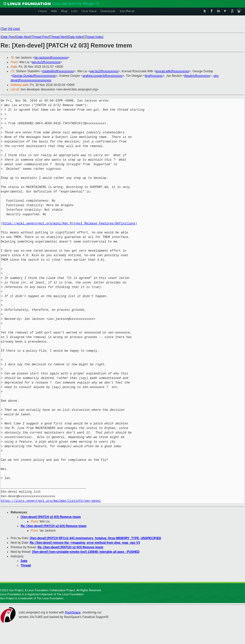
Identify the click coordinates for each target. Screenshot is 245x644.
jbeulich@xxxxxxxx (197, 76)
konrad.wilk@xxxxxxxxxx (172, 71)
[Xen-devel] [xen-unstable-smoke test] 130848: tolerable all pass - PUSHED (86, 552)
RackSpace (73, 612)
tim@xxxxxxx (154, 76)
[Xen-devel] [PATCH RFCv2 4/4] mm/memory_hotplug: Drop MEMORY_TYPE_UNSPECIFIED (95, 538)
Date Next (23, 37)
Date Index (76, 37)
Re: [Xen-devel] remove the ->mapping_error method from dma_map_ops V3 (85, 543)
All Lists (14, 29)
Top (4, 29)
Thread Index (94, 37)
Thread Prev (40, 37)
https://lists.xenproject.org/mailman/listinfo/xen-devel (51, 501)
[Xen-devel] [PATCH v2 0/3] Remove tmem (51, 517)
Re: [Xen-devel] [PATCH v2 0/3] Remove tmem (54, 526)
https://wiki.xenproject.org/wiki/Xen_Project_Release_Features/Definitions (69, 223)
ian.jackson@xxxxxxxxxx (51, 58)
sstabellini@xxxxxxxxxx (58, 71)
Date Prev (8, 37)
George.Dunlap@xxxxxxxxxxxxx (34, 76)
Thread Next (58, 37)
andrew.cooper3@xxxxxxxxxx (103, 76)
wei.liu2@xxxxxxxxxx (46, 62)
